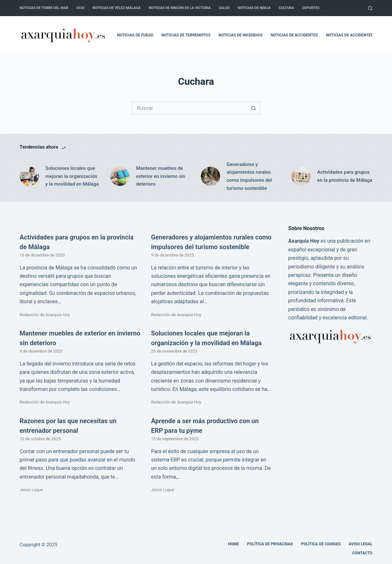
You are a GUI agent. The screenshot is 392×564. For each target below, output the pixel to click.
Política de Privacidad (270, 544)
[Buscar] (370, 8)
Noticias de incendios (241, 35)
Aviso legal (361, 544)
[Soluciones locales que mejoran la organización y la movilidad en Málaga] (29, 176)
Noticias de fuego (135, 35)
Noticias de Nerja (254, 8)
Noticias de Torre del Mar (44, 8)
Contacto (362, 553)
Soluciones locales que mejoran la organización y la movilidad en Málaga (72, 176)
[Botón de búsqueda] (254, 108)
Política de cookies (321, 544)
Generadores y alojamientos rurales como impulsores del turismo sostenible (249, 176)
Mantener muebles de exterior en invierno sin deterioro (161, 176)
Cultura (286, 8)
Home (233, 544)
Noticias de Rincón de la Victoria (180, 8)
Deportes (311, 8)
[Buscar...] (190, 108)
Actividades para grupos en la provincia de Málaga (345, 176)
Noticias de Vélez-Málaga (117, 8)
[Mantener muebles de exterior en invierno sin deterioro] (120, 176)
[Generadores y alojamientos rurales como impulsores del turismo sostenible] (211, 176)
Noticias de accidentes (294, 35)
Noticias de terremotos (186, 35)
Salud (224, 8)
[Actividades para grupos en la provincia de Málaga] (301, 176)
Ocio (80, 8)
